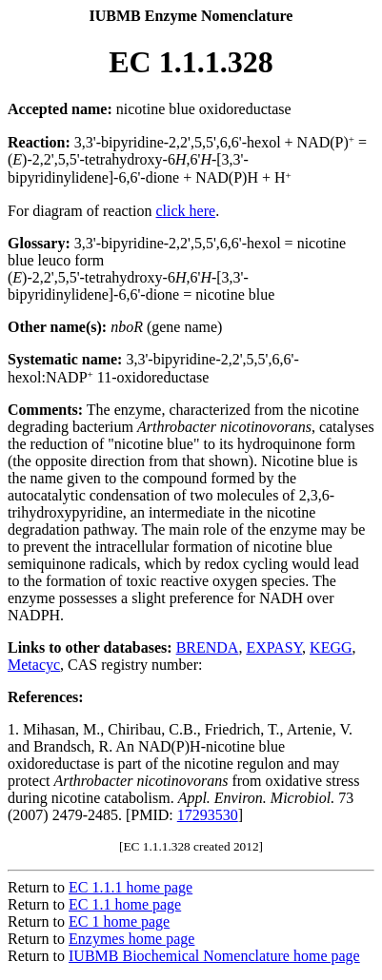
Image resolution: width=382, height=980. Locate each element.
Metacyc (34, 665)
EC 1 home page (119, 921)
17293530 (208, 815)
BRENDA (208, 647)
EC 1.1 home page (125, 904)
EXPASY (274, 647)
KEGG (331, 647)
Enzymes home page (131, 939)
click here (186, 211)
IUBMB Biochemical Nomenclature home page (214, 956)
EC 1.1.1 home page (131, 887)
